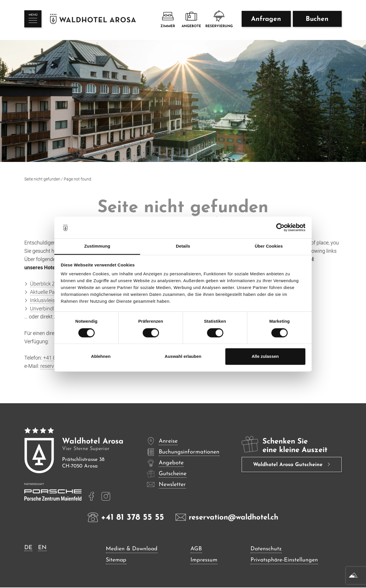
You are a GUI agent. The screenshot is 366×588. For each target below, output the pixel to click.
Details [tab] (183, 246)
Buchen (317, 20)
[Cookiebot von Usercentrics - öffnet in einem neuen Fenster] (280, 227)
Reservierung (219, 20)
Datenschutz (266, 549)
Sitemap (117, 561)
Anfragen (266, 20)
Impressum (204, 561)
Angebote (191, 20)
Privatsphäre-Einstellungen (285, 561)
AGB (196, 549)
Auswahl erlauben (183, 357)
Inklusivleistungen (50, 300)
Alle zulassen (265, 357)
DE (28, 548)
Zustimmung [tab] (97, 246)
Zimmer (168, 20)
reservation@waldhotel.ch (227, 517)
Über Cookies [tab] (269, 246)
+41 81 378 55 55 (126, 517)
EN (42, 548)
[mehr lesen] (91, 496)
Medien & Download (132, 549)
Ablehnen (101, 357)
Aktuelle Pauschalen (53, 292)
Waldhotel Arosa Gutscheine (289, 465)
